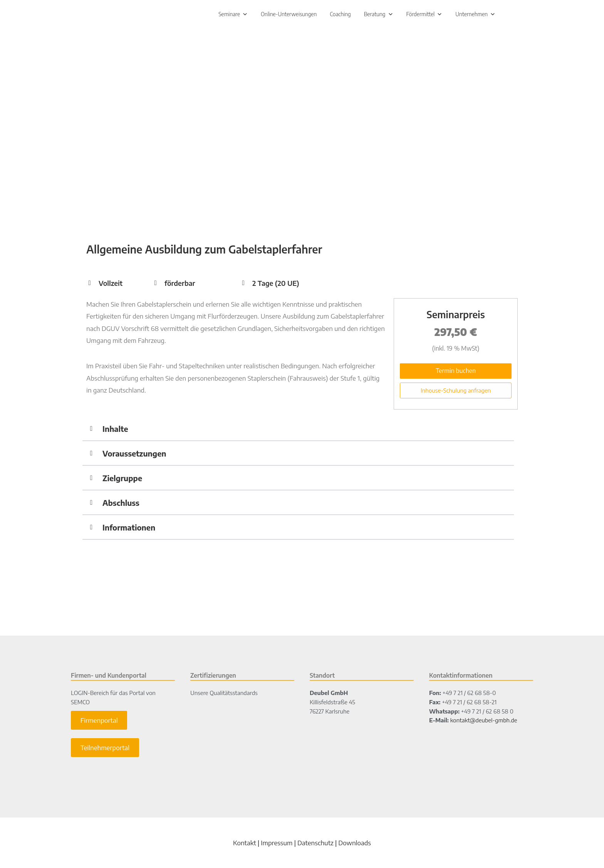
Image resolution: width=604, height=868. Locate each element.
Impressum (277, 844)
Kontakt (245, 844)
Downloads (355, 844)
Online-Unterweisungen (289, 15)
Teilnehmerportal (105, 749)
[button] (298, 431)
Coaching (340, 15)
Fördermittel (424, 15)
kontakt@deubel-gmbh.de (484, 722)
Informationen (129, 529)
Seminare (233, 15)
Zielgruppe (122, 479)
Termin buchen (456, 372)
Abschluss (121, 504)
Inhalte (115, 430)
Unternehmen (475, 15)
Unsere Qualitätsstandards (224, 695)
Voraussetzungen (134, 455)
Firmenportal (99, 722)
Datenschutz (315, 844)
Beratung (379, 15)
